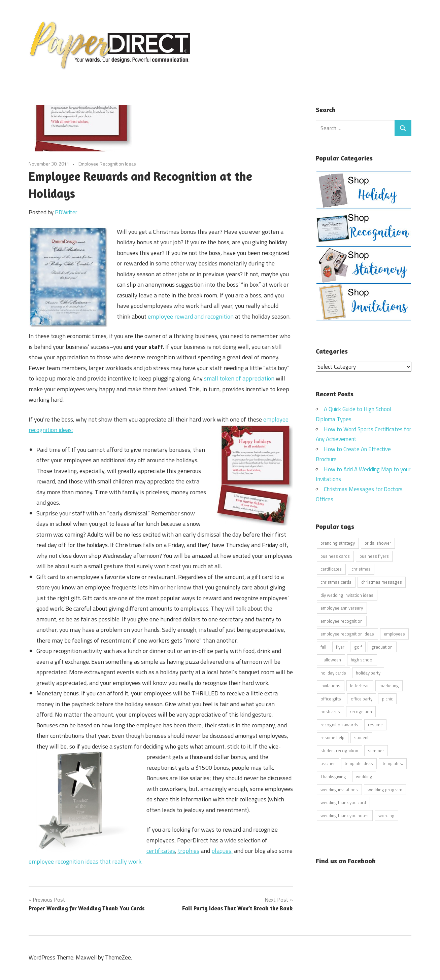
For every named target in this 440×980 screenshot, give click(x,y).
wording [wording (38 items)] (386, 815)
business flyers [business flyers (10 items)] (374, 556)
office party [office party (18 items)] (362, 698)
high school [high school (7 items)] (362, 660)
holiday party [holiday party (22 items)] (368, 673)
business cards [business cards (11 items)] (335, 556)
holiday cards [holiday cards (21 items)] (333, 673)
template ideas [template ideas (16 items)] (359, 763)
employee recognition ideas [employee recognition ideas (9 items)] (347, 634)
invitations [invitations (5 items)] (330, 686)
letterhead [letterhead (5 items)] (360, 686)
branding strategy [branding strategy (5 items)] (338, 543)
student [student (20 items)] (361, 737)
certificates (161, 851)
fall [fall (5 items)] (323, 647)
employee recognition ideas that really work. (86, 861)
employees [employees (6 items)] (394, 634)
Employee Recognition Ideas (107, 164)
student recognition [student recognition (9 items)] (339, 750)
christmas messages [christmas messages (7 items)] (382, 582)
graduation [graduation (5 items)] (382, 647)
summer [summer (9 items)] (376, 750)
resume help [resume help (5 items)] (332, 737)
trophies (189, 851)
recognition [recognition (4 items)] (361, 712)
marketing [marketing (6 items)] (389, 686)
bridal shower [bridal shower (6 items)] (378, 543)
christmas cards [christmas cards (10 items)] (336, 582)
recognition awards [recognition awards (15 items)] (339, 724)
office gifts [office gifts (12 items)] (331, 698)
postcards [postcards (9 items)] (330, 712)
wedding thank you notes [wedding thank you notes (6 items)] (345, 815)
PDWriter (66, 212)
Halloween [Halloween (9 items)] (331, 660)
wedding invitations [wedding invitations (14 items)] (339, 789)
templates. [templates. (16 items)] (393, 763)
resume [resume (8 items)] (375, 724)
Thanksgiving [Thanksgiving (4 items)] (333, 776)
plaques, (222, 851)
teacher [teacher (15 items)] (328, 763)
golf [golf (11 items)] (358, 647)
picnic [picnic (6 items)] (387, 698)
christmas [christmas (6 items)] (361, 569)
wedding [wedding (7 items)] (364, 776)
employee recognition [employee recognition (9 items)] (342, 621)
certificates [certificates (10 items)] (331, 569)
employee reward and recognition (191, 316)
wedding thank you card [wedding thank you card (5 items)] (343, 802)
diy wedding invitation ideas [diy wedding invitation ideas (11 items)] (347, 595)
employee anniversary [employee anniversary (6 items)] (342, 608)
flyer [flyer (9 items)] (340, 647)
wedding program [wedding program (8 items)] (385, 789)
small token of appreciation (239, 378)
